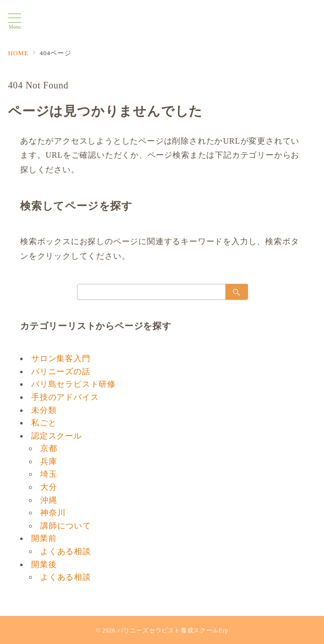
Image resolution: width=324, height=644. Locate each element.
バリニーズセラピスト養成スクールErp (173, 631)
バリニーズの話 (61, 371)
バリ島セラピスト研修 (73, 384)
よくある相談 (66, 551)
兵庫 (49, 461)
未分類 (44, 410)
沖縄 (49, 500)
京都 (49, 448)
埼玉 (49, 474)
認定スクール (57, 436)
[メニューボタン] (15, 22)
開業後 (44, 564)
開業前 (44, 538)
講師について (66, 526)
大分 (49, 487)
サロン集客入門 (61, 358)
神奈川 (53, 513)
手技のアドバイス (65, 397)
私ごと (44, 423)
